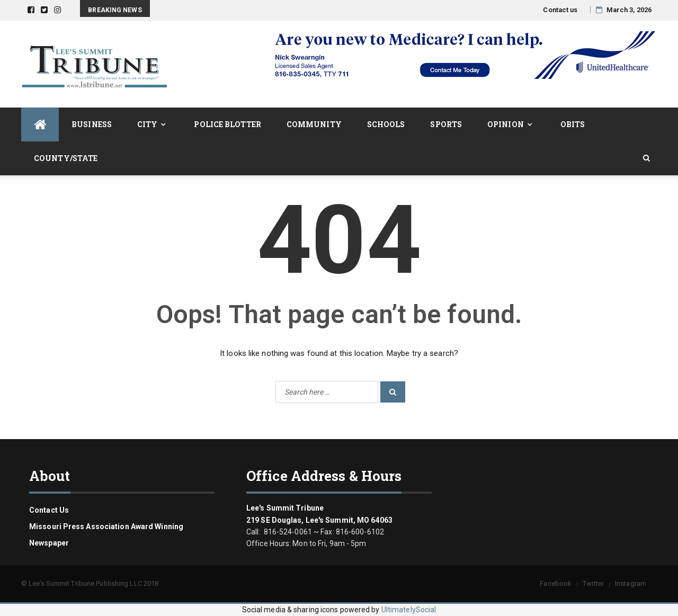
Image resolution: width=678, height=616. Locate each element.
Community (314, 124)
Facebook (556, 583)
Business (92, 124)
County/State (66, 158)
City (147, 124)
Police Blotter (227, 124)
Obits (573, 124)
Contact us (560, 10)
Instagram (631, 583)
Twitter (593, 583)
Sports (446, 124)
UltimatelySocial (409, 610)
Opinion (506, 124)
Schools (386, 124)
